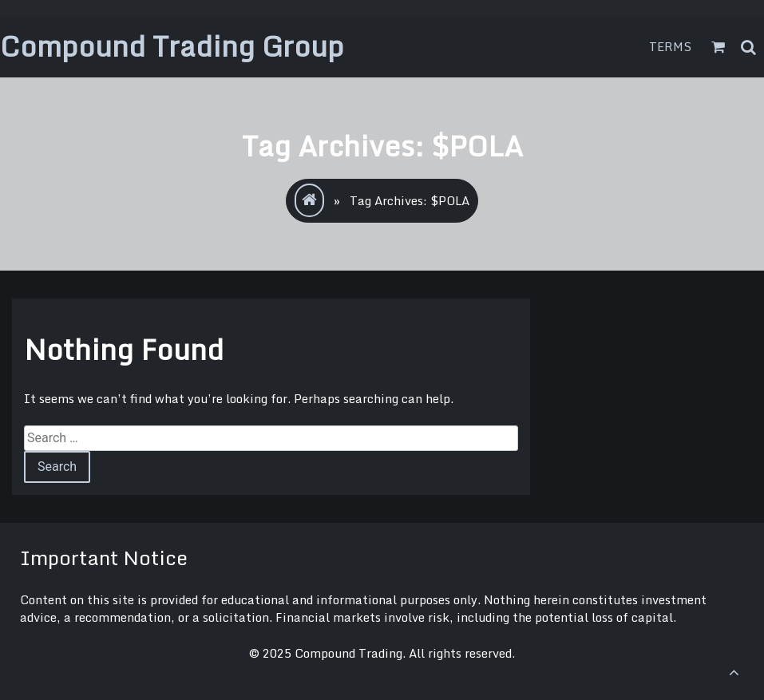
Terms (671, 46)
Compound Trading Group (172, 46)
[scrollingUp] (734, 672)
